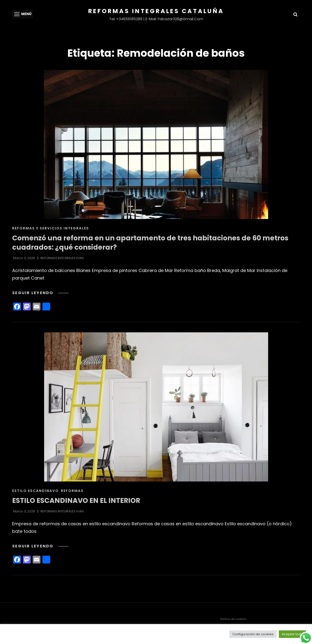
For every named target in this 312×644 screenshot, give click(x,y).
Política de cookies (233, 619)
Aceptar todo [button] (292, 634)
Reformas (72, 491)
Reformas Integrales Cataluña (156, 11)
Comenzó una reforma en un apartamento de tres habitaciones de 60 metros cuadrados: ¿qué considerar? (150, 243)
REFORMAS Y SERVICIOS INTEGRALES (51, 228)
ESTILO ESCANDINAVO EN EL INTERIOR (76, 501)
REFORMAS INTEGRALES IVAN (62, 258)
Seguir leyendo (40, 293)
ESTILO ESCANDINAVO (35, 491)
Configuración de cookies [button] (253, 634)
